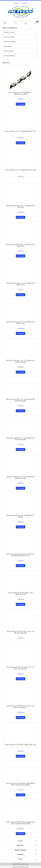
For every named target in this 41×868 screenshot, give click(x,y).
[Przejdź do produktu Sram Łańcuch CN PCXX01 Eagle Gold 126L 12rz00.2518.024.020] (20, 811)
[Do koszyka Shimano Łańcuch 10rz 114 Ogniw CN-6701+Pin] (20, 217)
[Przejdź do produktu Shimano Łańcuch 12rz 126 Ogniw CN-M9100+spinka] (20, 466)
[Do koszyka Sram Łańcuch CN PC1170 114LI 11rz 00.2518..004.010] (20, 679)
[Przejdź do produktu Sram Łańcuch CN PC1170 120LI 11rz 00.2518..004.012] (20, 695)
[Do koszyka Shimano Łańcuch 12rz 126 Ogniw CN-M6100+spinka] (20, 411)
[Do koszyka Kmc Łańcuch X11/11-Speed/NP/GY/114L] (20, 143)
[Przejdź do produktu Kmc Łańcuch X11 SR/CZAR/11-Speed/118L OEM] (20, 80)
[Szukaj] (15, 23)
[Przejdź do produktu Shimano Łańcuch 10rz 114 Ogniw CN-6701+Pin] (20, 195)
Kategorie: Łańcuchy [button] (9, 32)
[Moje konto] (26, 23)
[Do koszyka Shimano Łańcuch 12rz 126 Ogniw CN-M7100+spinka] (20, 450)
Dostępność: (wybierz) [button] (10, 42)
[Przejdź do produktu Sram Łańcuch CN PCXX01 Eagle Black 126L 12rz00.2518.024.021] (20, 773)
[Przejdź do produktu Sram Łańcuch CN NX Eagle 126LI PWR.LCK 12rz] (20, 582)
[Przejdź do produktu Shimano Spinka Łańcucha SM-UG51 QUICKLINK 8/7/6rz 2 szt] (20, 543)
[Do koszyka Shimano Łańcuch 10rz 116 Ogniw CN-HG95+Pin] (20, 256)
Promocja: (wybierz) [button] (9, 56)
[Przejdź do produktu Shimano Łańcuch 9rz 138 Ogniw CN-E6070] (20, 505)
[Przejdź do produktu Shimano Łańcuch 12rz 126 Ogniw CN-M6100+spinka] (20, 388)
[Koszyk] (36, 23)
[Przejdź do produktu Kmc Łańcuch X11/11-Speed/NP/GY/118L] (20, 159)
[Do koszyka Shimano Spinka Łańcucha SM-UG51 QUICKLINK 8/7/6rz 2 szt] (20, 566)
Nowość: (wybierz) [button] (9, 51)
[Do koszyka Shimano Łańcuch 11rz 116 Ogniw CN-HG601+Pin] (20, 295)
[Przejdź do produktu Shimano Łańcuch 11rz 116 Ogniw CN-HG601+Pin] (20, 272)
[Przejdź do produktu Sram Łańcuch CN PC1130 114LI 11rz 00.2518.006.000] (20, 621)
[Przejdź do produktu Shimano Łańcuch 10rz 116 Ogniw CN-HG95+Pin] (20, 234)
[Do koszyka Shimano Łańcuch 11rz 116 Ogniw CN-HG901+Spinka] (20, 372)
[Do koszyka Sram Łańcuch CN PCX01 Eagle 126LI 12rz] (20, 756)
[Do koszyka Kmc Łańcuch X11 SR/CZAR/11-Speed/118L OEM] (20, 104)
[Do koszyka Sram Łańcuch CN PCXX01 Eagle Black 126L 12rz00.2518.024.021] (20, 795)
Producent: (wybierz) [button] (9, 37)
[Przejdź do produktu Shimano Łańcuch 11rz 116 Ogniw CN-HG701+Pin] (20, 311)
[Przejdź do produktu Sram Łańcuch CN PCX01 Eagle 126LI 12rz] (20, 734)
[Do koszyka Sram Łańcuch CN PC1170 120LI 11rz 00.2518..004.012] (20, 718)
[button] (5, 23)
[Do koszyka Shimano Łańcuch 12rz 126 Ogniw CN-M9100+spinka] (20, 488)
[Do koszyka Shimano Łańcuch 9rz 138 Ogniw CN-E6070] (20, 527)
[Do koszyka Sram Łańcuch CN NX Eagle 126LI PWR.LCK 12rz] (20, 604)
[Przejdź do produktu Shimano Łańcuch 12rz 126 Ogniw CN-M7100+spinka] (20, 427)
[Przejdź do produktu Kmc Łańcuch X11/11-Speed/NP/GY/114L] (20, 120)
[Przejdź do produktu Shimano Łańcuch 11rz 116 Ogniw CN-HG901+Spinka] (20, 350)
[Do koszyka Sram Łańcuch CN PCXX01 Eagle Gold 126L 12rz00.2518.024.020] (20, 834)
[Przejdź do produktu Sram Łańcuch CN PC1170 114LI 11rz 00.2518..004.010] (20, 656)
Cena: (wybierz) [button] (8, 46)
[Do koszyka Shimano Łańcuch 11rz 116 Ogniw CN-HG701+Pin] (20, 333)
